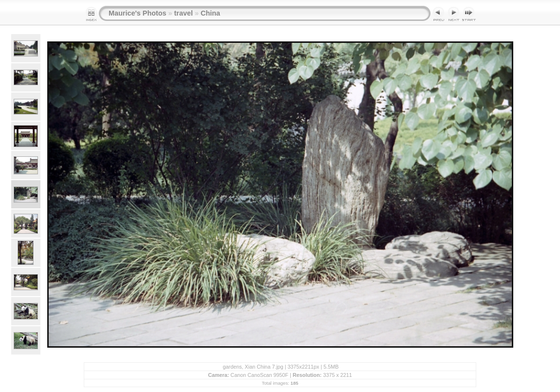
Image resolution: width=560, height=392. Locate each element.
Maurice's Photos (138, 13)
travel (184, 13)
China (210, 13)
